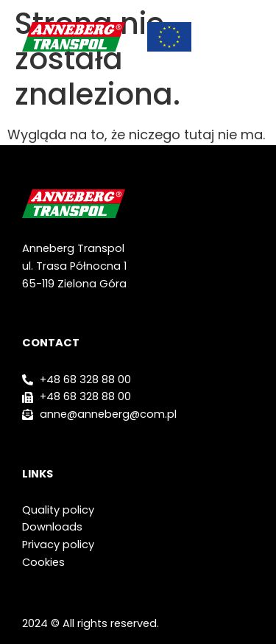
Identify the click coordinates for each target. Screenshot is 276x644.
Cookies (43, 562)
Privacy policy (58, 545)
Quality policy (58, 510)
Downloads (52, 527)
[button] (247, 37)
